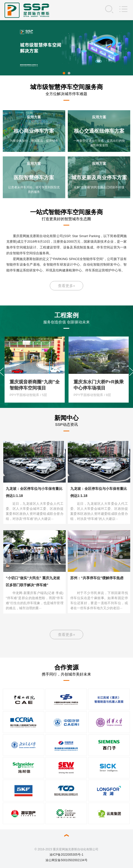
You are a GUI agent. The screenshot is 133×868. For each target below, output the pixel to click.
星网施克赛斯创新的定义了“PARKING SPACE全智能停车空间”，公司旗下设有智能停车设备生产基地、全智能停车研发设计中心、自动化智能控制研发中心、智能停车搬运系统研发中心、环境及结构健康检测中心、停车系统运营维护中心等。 (67, 265)
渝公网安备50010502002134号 (66, 860)
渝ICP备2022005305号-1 (66, 855)
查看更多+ (67, 286)
